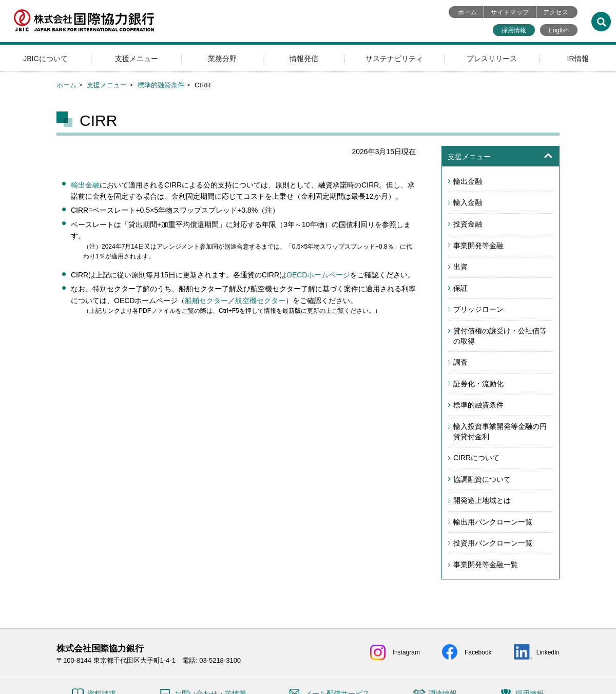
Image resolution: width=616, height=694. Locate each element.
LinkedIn (548, 652)
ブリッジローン (478, 309)
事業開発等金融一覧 (486, 565)
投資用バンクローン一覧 (493, 543)
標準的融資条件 (161, 85)
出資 (460, 267)
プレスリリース (492, 59)
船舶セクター (206, 301)
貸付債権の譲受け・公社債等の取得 (500, 336)
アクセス (556, 12)
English (559, 30)
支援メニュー (137, 59)
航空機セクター (260, 301)
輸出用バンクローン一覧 (493, 522)
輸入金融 (468, 202)
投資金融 (468, 224)
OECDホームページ (318, 275)
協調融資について (482, 479)
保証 (460, 288)
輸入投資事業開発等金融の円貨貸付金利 (500, 432)
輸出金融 (85, 185)
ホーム (467, 12)
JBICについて (45, 59)
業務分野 (222, 59)
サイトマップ (510, 12)
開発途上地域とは (482, 500)
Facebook (478, 652)
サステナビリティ (394, 59)
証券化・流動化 (478, 384)
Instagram (406, 652)
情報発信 (304, 59)
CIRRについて (476, 458)
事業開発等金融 (478, 246)
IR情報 (578, 59)
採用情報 (514, 30)
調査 (460, 362)
